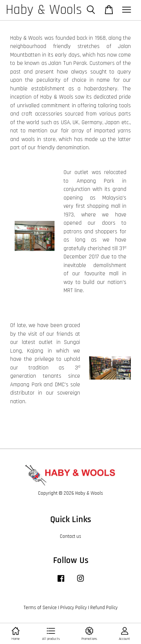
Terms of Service (40, 608)
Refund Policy (104, 608)
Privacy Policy (74, 608)
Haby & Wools (44, 10)
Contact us (70, 536)
